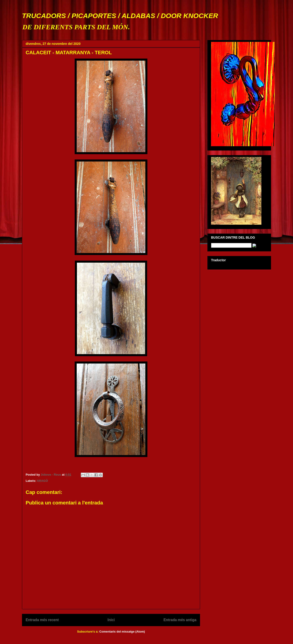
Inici (111, 620)
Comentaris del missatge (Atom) (122, 632)
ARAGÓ (42, 481)
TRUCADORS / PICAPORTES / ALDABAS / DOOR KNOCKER (120, 16)
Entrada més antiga (180, 620)
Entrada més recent (42, 620)
